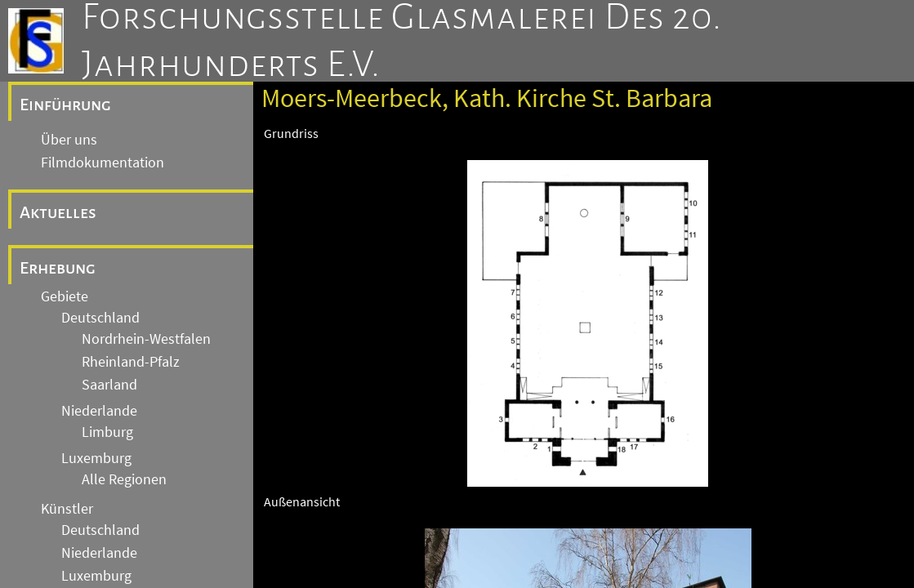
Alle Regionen (124, 479)
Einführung (65, 105)
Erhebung (58, 268)
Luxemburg (96, 458)
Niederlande (99, 411)
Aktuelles (58, 212)
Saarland (109, 385)
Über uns (69, 140)
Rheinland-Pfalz (131, 362)
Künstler (67, 509)
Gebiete (65, 296)
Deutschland (100, 318)
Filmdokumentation (103, 163)
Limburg (107, 432)
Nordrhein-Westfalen (146, 339)
